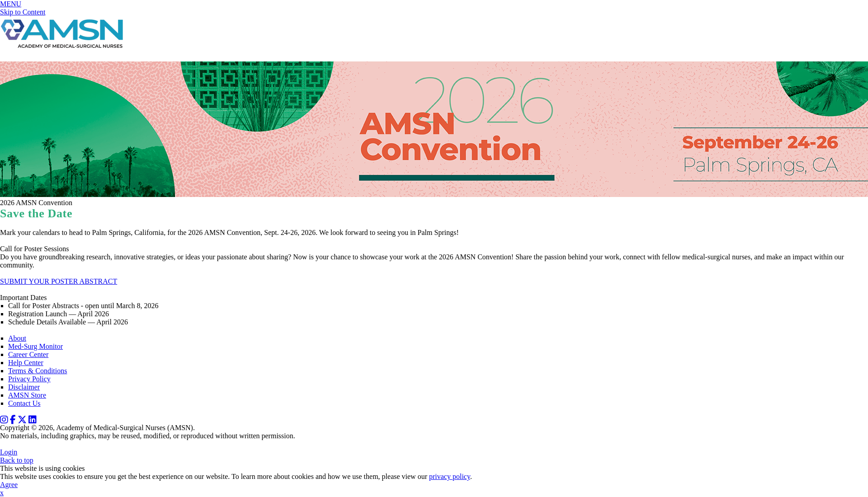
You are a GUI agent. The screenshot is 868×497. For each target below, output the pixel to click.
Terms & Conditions (38, 371)
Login (9, 452)
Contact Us (24, 403)
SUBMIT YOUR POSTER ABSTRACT (59, 281)
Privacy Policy (29, 379)
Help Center (26, 363)
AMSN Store (27, 395)
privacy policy (450, 476)
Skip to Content (23, 12)
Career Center (28, 354)
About (17, 338)
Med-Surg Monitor (35, 346)
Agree (9, 485)
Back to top (17, 460)
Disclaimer (24, 387)
